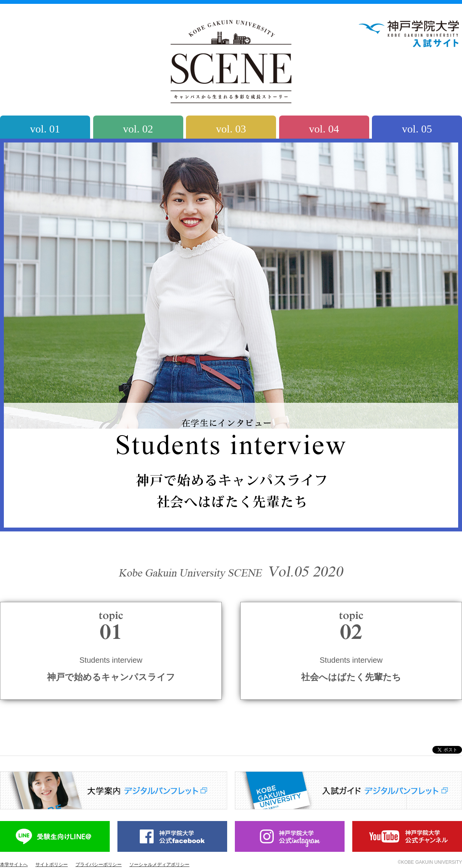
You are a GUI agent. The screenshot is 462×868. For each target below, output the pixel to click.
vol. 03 (231, 129)
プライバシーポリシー (99, 865)
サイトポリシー (52, 865)
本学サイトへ (14, 865)
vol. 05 (417, 129)
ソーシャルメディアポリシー (159, 865)
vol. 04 (324, 129)
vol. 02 (138, 129)
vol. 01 (45, 129)
